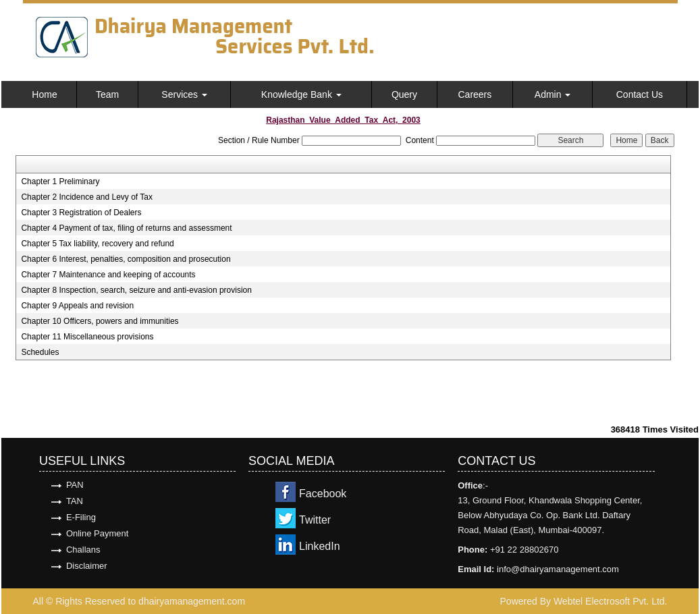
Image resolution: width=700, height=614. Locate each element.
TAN (75, 501)
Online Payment (98, 533)
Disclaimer (87, 566)
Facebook (323, 494)
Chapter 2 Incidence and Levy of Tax (87, 197)
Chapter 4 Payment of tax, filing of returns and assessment (126, 228)
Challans (83, 550)
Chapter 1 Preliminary (60, 182)
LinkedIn (320, 546)
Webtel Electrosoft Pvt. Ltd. (611, 601)
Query (404, 94)
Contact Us (640, 94)
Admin (553, 94)
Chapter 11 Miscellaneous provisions (87, 337)
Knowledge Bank (301, 94)
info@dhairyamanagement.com (558, 569)
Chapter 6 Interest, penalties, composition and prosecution (126, 259)
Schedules (40, 352)
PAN (75, 485)
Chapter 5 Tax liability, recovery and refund (97, 244)
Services (184, 94)
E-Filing (81, 517)
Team (107, 94)
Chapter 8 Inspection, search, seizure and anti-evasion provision (136, 290)
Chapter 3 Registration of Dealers (81, 213)
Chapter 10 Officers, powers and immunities (100, 321)
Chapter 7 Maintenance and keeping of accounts (108, 275)
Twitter (315, 520)
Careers (475, 94)
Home (44, 94)
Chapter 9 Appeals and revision (77, 306)
